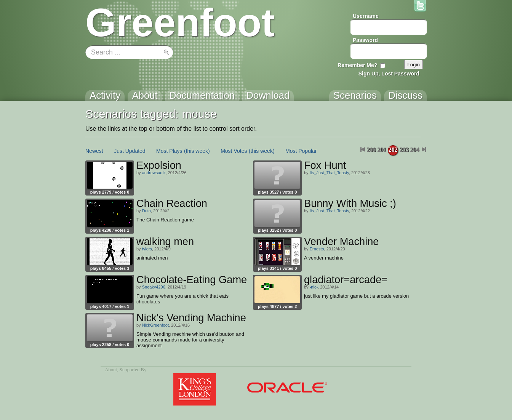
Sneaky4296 (154, 287)
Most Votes (234, 151)
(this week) (197, 151)
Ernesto (317, 249)
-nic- (314, 287)
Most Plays (169, 151)
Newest (94, 151)
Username (366, 16)
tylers (147, 249)
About (111, 370)
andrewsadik (154, 173)
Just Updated (130, 151)
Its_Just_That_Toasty (329, 173)
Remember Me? (357, 65)
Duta (146, 211)
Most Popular (301, 151)
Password (365, 40)
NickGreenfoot (155, 325)
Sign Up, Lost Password (389, 74)
